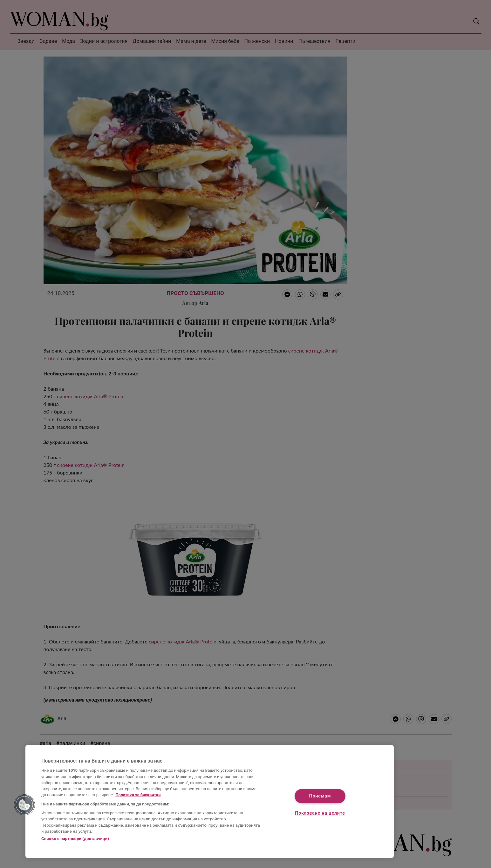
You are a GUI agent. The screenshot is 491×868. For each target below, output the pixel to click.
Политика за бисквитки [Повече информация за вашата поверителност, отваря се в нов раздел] (138, 795)
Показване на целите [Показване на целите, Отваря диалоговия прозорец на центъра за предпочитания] (320, 813)
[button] (24, 805)
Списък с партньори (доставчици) (75, 839)
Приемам (320, 796)
